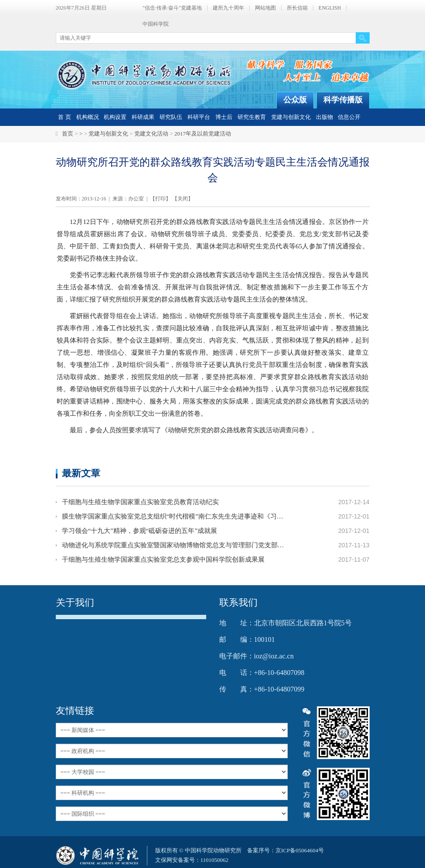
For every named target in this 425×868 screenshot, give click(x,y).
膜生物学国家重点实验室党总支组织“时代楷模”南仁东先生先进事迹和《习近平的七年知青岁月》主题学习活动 (173, 516)
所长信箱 (297, 8)
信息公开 (349, 117)
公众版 (295, 100)
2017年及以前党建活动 (203, 134)
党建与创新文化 (291, 117)
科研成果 (143, 117)
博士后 (224, 117)
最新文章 (81, 473)
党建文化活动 (151, 134)
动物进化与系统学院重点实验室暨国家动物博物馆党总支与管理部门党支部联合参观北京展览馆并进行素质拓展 (173, 545)
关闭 (183, 199)
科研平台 (199, 117)
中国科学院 (156, 24)
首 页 (64, 117)
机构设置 (115, 117)
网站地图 (265, 8)
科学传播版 (343, 100)
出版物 (325, 117)
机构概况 (88, 117)
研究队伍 (171, 117)
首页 (68, 134)
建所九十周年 (228, 8)
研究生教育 (252, 117)
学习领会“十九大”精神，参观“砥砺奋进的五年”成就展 (140, 531)
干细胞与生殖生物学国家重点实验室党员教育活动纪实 (140, 502)
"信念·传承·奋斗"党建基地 (172, 8)
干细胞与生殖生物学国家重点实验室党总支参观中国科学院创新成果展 (163, 559)
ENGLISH (330, 8)
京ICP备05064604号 (300, 850)
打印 (160, 199)
